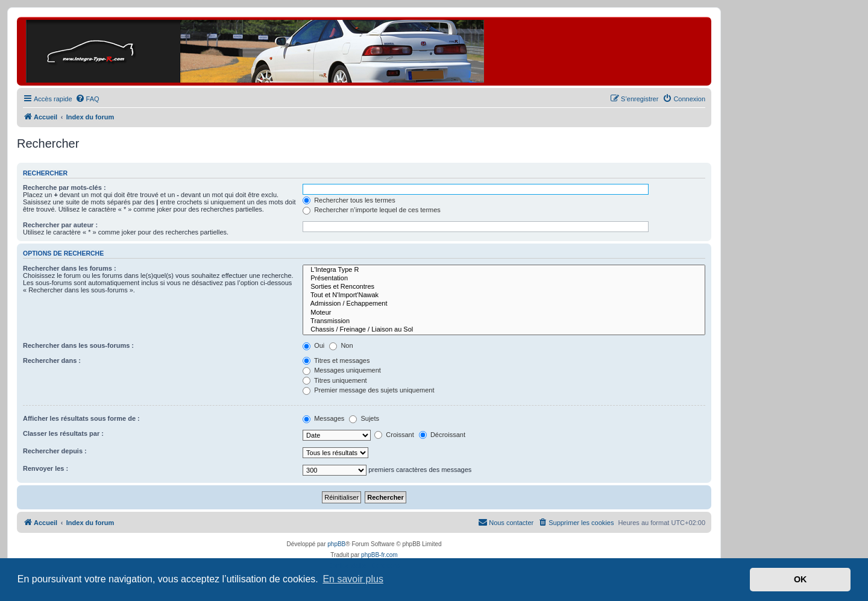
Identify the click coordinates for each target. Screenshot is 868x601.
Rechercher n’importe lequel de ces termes (372, 210)
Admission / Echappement (504, 304)
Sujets (364, 418)
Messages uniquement (342, 370)
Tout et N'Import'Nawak (504, 295)
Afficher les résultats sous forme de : (81, 418)
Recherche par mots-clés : (64, 187)
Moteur (504, 313)
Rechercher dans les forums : (70, 268)
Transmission (504, 321)
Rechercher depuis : (55, 451)
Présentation (504, 278)
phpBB (336, 544)
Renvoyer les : (46, 468)
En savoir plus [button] (353, 579)
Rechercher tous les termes (349, 200)
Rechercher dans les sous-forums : (78, 345)
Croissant (394, 435)
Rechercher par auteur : (60, 225)
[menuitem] (87, 99)
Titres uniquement (335, 380)
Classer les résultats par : (63, 433)
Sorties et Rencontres (504, 287)
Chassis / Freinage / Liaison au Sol (504, 330)
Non (341, 345)
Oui (313, 345)
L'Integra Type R (504, 270)
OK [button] (800, 579)
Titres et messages (336, 360)
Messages (323, 418)
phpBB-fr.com (379, 555)
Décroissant (442, 435)
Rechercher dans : (52, 360)
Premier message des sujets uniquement (368, 390)
